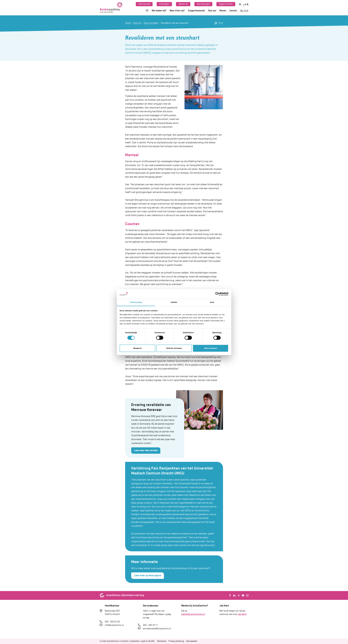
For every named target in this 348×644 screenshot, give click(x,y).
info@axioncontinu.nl (114, 625)
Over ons (212, 11)
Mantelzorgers (203, 4)
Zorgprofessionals (196, 11)
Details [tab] (174, 302)
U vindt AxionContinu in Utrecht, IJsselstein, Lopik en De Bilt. (127, 641)
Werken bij (183, 4)
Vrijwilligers (164, 4)
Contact (233, 11)
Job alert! (242, 614)
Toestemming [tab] (136, 302)
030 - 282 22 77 (150, 625)
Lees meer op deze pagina (148, 576)
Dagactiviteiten (226, 4)
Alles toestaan (211, 348)
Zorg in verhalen (151, 23)
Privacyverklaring (176, 641)
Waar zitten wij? (177, 11)
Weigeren (137, 348)
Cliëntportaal (144, 4)
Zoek (244, 11)
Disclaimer (162, 641)
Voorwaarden (192, 641)
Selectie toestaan (174, 348)
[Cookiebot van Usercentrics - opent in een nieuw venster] (217, 294)
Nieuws (223, 11)
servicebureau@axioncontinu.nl (157, 629)
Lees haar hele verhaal (146, 450)
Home (128, 23)
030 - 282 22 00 (112, 622)
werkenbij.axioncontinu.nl (193, 614)
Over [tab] (212, 302)
